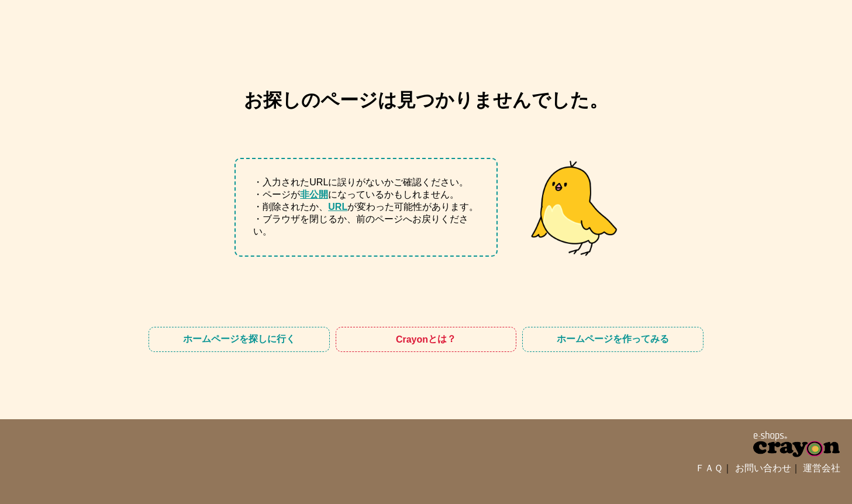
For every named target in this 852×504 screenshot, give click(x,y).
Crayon (426, 339)
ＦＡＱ (709, 468)
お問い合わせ (763, 468)
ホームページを (239, 339)
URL (338, 207)
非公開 (314, 194)
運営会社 (822, 468)
